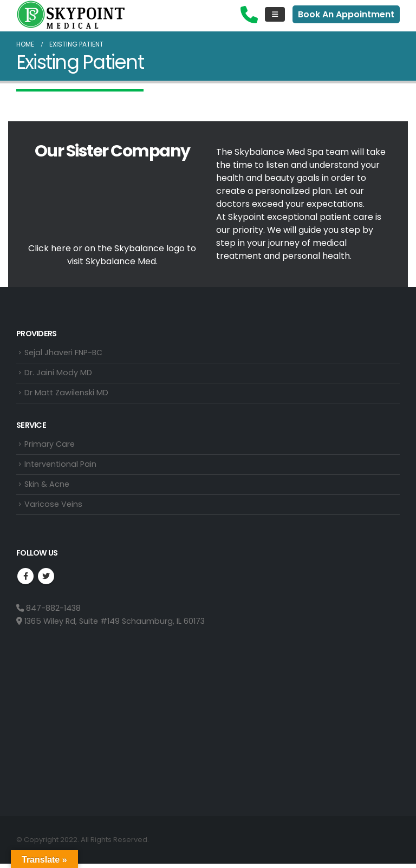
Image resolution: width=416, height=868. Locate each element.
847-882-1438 (48, 612)
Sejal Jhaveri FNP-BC (64, 353)
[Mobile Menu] (275, 14)
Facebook (25, 580)
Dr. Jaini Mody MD (58, 374)
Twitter (46, 580)
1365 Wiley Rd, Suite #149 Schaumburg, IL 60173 (110, 625)
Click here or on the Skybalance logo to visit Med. (112, 255)
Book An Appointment (346, 14)
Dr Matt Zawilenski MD (66, 394)
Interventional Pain (60, 467)
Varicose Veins (53, 508)
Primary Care (50, 446)
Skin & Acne (47, 487)
